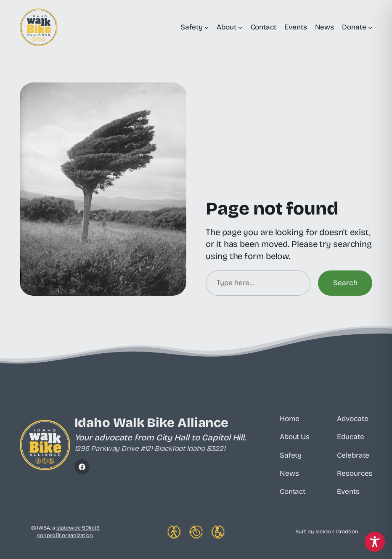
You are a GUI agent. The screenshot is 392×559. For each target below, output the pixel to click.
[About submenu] (240, 27)
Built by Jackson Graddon (327, 531)
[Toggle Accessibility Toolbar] (375, 542)
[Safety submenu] (207, 27)
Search (345, 283)
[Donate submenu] (370, 27)
